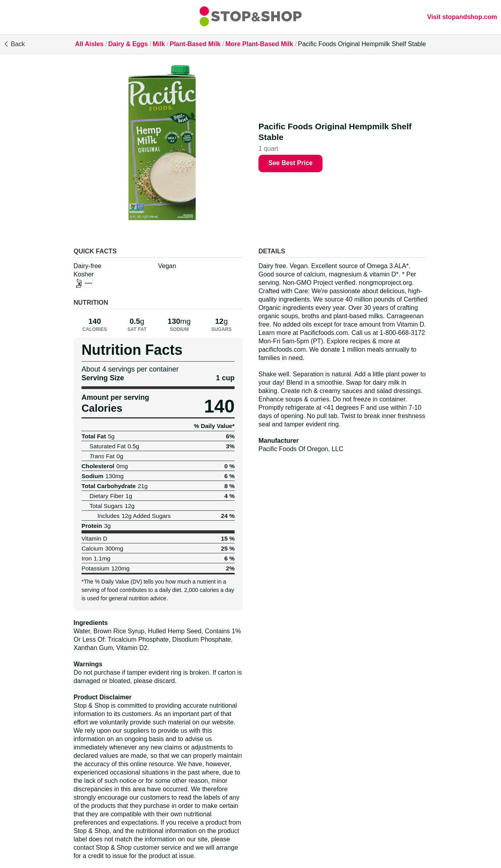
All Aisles (89, 44)
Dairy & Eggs (128, 44)
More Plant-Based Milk (259, 44)
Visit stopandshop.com (462, 17)
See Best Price (290, 163)
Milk (159, 44)
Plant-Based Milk (195, 44)
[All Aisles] (250, 17)
